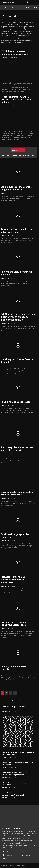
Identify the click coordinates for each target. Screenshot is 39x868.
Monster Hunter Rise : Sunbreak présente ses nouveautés (13, 579)
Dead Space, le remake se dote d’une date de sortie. (17, 493)
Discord (9, 852)
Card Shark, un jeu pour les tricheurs (15, 536)
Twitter (28, 855)
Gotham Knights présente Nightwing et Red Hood (15, 623)
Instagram (9, 855)
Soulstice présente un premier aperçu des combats (17, 449)
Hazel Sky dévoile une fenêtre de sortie (17, 361)
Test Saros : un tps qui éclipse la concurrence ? (15, 52)
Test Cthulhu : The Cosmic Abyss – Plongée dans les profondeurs (15, 774)
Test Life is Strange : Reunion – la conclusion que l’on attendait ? (15, 794)
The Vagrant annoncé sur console (14, 668)
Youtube (9, 859)
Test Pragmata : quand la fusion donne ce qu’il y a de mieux (16, 99)
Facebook (28, 852)
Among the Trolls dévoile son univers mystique (16, 230)
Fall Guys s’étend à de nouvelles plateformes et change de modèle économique (18, 317)
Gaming (5, 58)
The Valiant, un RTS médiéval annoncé (16, 273)
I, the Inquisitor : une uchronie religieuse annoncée (17, 188)
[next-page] (15, 693)
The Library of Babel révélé (15, 402)
